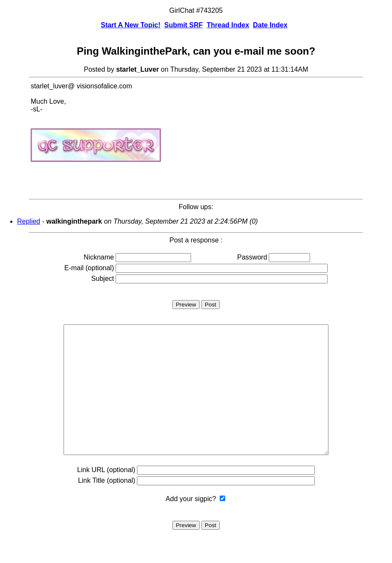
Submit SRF (184, 25)
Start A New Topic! (131, 25)
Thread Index (228, 25)
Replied (29, 221)
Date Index (270, 25)
